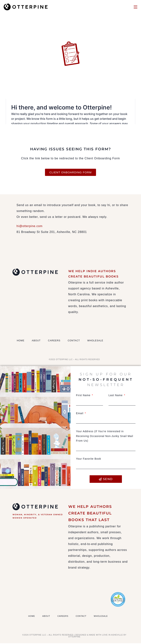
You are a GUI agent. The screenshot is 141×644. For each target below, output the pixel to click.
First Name (84, 396)
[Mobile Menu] (135, 7)
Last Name (116, 396)
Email (80, 414)
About (39, 341)
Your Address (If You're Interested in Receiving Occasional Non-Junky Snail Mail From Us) (105, 437)
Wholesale (107, 341)
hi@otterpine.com (30, 227)
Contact (83, 341)
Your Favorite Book (89, 459)
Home (21, 341)
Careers (60, 341)
